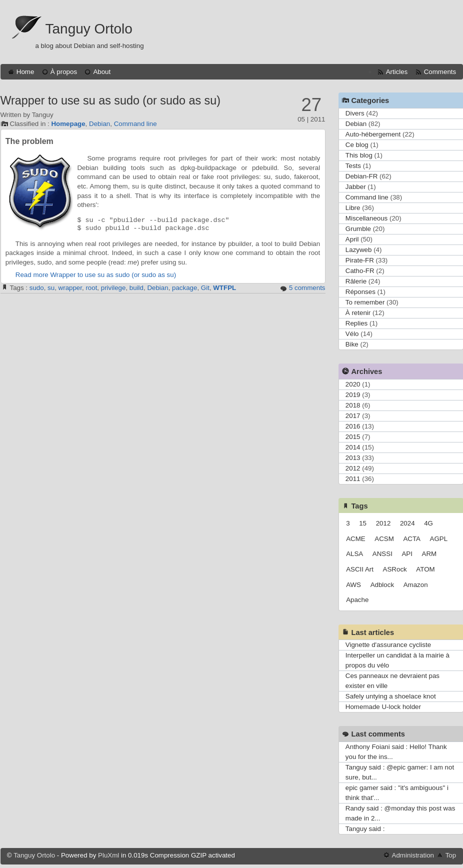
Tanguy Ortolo (89, 29)
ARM (429, 554)
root (91, 288)
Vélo (352, 334)
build (136, 288)
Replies (356, 323)
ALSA (354, 554)
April (352, 239)
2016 (353, 426)
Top (451, 855)
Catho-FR (360, 271)
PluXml (108, 855)
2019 (353, 395)
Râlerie (356, 281)
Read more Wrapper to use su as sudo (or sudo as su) (96, 275)
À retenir (358, 313)
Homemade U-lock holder (383, 707)
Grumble (358, 229)
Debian (99, 124)
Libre (353, 208)
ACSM (384, 539)
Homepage (68, 124)
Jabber (356, 187)
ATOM (425, 569)
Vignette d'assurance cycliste (388, 645)
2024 (407, 523)
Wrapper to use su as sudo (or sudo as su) (110, 100)
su (51, 288)
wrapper (70, 288)
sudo (37, 288)
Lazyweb (359, 250)
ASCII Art (360, 569)
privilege (113, 288)
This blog (359, 155)
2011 (353, 479)
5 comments (307, 288)
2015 (353, 437)
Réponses (360, 292)
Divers (355, 113)
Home (25, 72)
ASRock (395, 569)
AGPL (439, 539)
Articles (397, 72)
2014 (353, 447)
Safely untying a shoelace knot (391, 696)
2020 (353, 384)
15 (363, 523)
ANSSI (382, 554)
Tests (353, 166)
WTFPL (224, 288)
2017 (353, 416)
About (102, 72)
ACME (356, 539)
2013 (353, 458)
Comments (440, 72)
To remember (365, 302)
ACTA (412, 539)
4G (428, 523)
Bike (352, 344)
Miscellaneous (366, 218)
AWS (353, 585)
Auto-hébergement (373, 134)
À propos (64, 72)
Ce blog (357, 145)
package (184, 288)
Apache (357, 600)
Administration (413, 855)
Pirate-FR (360, 260)
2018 (353, 405)
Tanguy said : (365, 829)
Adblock (382, 585)
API (407, 554)
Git (205, 288)
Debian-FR (361, 176)
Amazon (416, 585)
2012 (353, 468)
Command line (135, 124)
